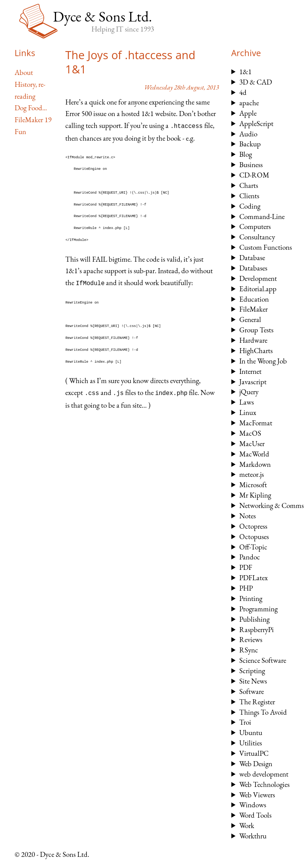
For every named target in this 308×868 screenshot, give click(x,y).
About (24, 72)
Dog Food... (31, 108)
